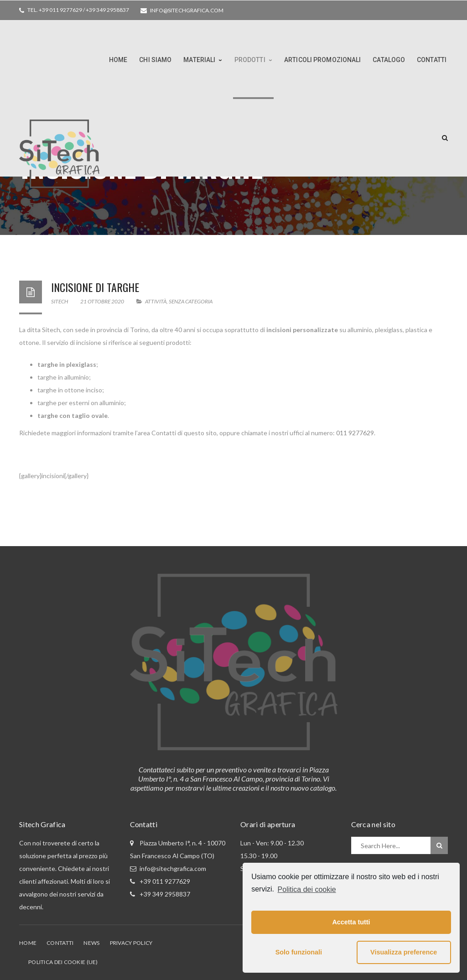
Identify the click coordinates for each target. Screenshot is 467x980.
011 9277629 (355, 433)
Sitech (60, 301)
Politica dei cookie (307, 889)
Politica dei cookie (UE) (63, 962)
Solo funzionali (299, 952)
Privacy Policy (131, 943)
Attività (156, 301)
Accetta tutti (351, 922)
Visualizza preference (404, 952)
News (91, 943)
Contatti (60, 943)
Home (28, 943)
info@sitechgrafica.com (187, 10)
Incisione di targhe (95, 287)
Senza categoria (191, 301)
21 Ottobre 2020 (103, 301)
